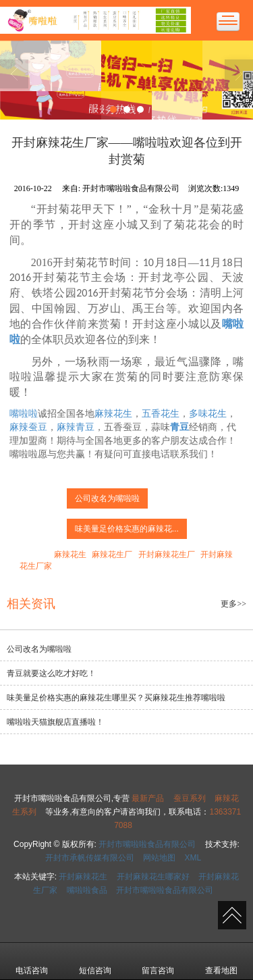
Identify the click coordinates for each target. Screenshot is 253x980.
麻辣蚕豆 (28, 427)
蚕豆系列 (190, 798)
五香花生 (161, 414)
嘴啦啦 (24, 414)
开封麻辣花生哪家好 (153, 877)
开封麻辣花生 (83, 877)
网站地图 (159, 858)
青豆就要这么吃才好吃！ (51, 673)
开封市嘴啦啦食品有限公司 (147, 844)
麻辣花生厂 (112, 555)
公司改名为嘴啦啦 (107, 498)
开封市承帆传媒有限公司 (90, 858)
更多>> (233, 604)
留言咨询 (158, 961)
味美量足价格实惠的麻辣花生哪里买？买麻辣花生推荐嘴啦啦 (116, 698)
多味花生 (208, 414)
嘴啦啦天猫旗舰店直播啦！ (55, 722)
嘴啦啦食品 (87, 890)
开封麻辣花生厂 (167, 555)
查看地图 (221, 961)
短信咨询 (95, 961)
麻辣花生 (113, 414)
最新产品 (148, 798)
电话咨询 (32, 961)
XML (193, 858)
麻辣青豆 (76, 427)
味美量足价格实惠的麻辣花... (127, 529)
